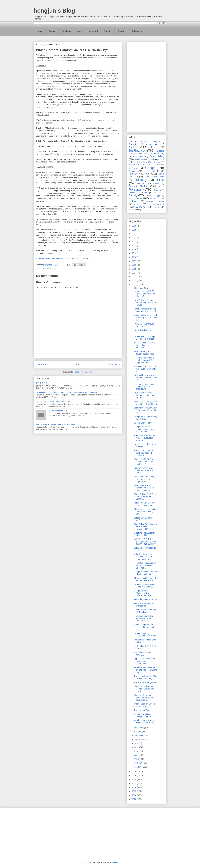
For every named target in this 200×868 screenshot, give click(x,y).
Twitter (161, 201)
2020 (134, 249)
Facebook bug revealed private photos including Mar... (145, 670)
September (139, 735)
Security (121, 31)
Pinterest (158, 190)
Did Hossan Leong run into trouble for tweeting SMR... (146, 512)
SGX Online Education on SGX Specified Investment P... (145, 527)
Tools (135, 201)
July (136, 743)
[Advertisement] (146, 86)
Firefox (150, 165)
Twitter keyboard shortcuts (145, 599)
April (137, 755)
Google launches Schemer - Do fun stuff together (146, 573)
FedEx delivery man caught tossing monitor (145, 353)
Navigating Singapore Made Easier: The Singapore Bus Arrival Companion (67, 392)
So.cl (131, 198)
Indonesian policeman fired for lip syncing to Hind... (144, 627)
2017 (134, 261)
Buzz (135, 154)
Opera (158, 184)
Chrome (156, 154)
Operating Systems (139, 186)
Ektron (159, 162)
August (138, 739)
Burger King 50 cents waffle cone (143, 519)
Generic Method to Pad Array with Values (53, 401)
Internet (133, 174)
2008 (134, 779)
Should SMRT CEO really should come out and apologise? (145, 462)
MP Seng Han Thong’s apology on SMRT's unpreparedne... (144, 360)
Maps (146, 177)
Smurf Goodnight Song (57, 411)
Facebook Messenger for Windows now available (145, 310)
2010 (134, 772)
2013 (134, 277)
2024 (134, 234)
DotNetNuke (138, 162)
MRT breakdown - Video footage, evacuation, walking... (145, 438)
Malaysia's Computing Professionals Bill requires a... (144, 618)
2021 (134, 245)
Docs (162, 159)
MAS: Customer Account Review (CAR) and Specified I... (145, 565)
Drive (148, 162)
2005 (134, 791)
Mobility (108, 31)
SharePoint (148, 196)
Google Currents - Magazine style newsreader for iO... (144, 593)
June (137, 747)
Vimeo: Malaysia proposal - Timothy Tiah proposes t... (146, 318)
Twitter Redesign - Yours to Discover (145, 605)
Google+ (133, 171)
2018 (134, 257)
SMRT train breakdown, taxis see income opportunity (144, 479)
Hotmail (147, 171)
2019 (134, 253)
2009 (134, 776)
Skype (158, 196)
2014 (134, 273)
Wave (136, 204)
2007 (134, 783)
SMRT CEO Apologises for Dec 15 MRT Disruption (146, 403)
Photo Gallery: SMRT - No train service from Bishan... (145, 497)
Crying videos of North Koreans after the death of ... (145, 378)
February (139, 763)
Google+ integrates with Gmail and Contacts (144, 586)
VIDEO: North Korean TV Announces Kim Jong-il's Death (145, 395)
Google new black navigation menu (142, 715)
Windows (141, 207)
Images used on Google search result (144, 705)
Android (133, 144)
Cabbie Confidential (143, 423)
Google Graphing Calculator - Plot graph (145, 635)
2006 (134, 787)
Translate (149, 201)
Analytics (156, 142)
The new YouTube (142, 710)
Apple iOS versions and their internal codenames (144, 661)
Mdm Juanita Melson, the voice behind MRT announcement (145, 557)
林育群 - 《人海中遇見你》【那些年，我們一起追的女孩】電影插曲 (145, 542)
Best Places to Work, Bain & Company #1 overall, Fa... (145, 410)
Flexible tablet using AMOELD (143, 654)
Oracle (159, 186)
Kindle (161, 174)
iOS (148, 174)
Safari (145, 193)
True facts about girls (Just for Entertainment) (146, 677)
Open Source (142, 183)
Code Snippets (136, 156)
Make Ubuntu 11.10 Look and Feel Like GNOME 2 (145, 369)
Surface (161, 198)
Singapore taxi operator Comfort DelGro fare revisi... (144, 689)
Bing (153, 147)
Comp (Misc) (157, 156)
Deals (152, 159)
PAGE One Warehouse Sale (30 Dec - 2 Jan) (144, 325)
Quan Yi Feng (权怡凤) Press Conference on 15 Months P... (146, 294)
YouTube (133, 210)
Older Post (114, 365)
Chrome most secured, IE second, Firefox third (145, 579)
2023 (134, 238)
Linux (136, 177)
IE (158, 171)
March (137, 759)
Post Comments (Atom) (83, 372)
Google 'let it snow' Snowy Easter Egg (145, 418)
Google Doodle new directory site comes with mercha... (144, 429)
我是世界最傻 (42, 383)
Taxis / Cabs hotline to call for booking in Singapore (145, 345)
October (138, 732)
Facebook (66, 31)
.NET (131, 142)
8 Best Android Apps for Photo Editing (144, 534)
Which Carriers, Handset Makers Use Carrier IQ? (58, 258)
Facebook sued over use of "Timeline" (145, 611)
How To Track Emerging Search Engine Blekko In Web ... (145, 302)
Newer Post (42, 365)
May (136, 751)
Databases (137, 31)
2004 (134, 795)
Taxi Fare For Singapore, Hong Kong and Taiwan (56, 424)
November (139, 728)
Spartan (152, 198)
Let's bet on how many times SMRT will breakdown (144, 386)
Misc (139, 180)
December (139, 288)
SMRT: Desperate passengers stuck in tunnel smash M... (144, 488)
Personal (135, 189)
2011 (134, 285)
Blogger (161, 151)
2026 (134, 226)
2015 (134, 269)
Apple (80, 31)
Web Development (154, 204)
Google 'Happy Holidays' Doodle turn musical (145, 338)
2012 (134, 281)
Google (52, 31)
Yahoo (156, 207)
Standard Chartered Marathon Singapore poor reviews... (144, 697)
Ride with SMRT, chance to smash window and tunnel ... (145, 470)
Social (139, 198)
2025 (134, 230)
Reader (132, 193)
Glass (162, 165)
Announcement (152, 144)
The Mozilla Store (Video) (145, 682)
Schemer (157, 193)
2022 (134, 241)
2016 (134, 265)
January (138, 767)
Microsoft (93, 31)
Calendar (145, 154)
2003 (134, 799)
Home (40, 31)
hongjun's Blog (54, 11)
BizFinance (137, 151)
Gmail (135, 168)
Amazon (143, 142)
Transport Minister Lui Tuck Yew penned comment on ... (143, 453)
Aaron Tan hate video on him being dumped (145, 504)
